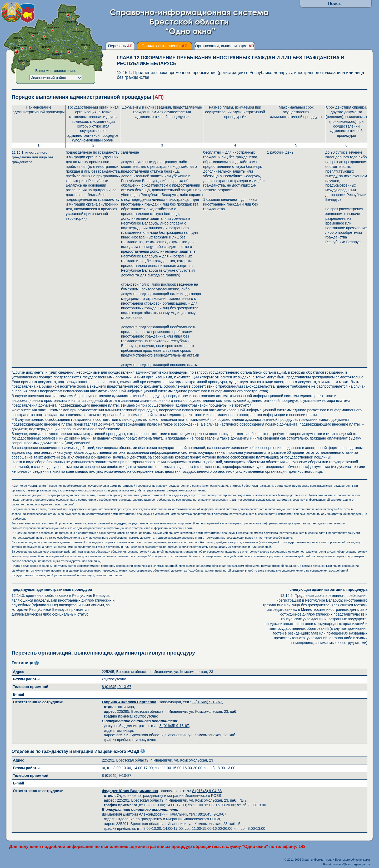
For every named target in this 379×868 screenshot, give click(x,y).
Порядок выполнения (164, 46)
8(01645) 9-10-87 (212, 814)
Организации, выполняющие (224, 46)
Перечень (120, 46)
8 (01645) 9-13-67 (117, 687)
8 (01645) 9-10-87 (117, 776)
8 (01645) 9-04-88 (207, 791)
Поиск (334, 4)
